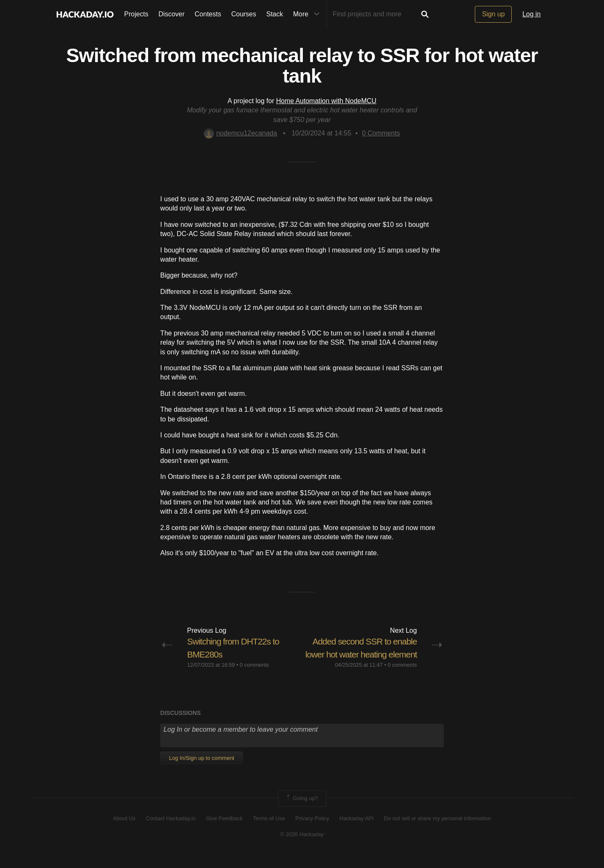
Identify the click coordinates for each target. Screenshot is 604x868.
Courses (244, 14)
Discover (172, 14)
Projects (136, 14)
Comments (381, 133)
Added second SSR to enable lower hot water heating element (362, 654)
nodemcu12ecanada (240, 133)
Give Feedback (224, 831)
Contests (208, 14)
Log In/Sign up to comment (202, 771)
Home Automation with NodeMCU (326, 101)
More (308, 14)
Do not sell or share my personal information (437, 831)
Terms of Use (269, 831)
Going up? (302, 811)
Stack (275, 14)
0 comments (255, 665)
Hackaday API (357, 831)
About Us (124, 831)
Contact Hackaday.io (171, 831)
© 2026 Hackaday (302, 847)
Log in (531, 14)
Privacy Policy (312, 831)
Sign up (493, 14)
